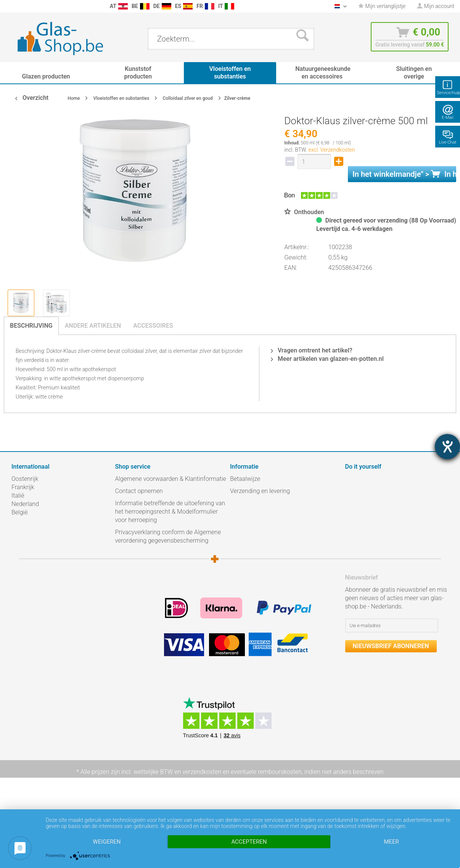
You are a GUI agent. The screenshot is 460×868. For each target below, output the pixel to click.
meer (391, 842)
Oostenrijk (25, 479)
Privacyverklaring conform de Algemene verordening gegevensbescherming (168, 536)
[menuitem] (8, 6)
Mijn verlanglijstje (382, 6)
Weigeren (107, 842)
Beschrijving (31, 326)
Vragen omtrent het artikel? (312, 350)
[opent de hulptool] (447, 447)
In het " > (404, 174)
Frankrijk (23, 487)
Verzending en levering (260, 491)
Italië (18, 496)
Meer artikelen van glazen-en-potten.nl (327, 359)
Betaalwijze (245, 479)
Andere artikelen (93, 326)
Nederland (25, 504)
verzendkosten (202, 772)
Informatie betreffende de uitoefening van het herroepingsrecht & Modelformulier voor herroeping (170, 512)
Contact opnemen (139, 491)
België (19, 512)
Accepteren (249, 842)
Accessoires (153, 326)
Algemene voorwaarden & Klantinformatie (171, 479)
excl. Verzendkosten (332, 150)
